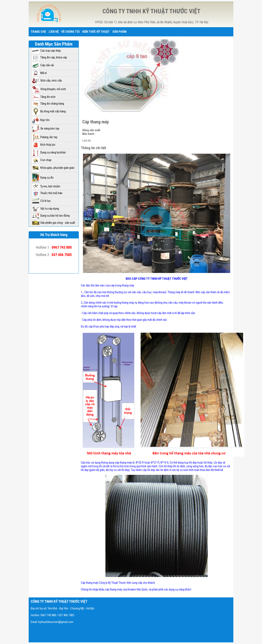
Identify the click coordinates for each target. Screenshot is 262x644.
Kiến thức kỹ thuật (96, 32)
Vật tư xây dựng (46, 209)
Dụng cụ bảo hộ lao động (51, 216)
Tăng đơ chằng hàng (48, 104)
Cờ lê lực (41, 201)
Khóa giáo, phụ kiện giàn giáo (53, 168)
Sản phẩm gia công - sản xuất (54, 223)
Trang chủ (38, 32)
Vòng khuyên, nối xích (49, 89)
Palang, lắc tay (45, 137)
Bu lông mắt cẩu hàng (49, 111)
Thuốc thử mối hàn (47, 193)
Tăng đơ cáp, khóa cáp (50, 57)
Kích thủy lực (44, 145)
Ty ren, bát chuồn (46, 186)
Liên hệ (54, 32)
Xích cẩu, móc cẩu (47, 80)
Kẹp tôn (41, 120)
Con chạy (42, 160)
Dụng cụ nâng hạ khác (49, 152)
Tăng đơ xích (44, 97)
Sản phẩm (119, 32)
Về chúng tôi (70, 32)
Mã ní (39, 73)
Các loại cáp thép (46, 51)
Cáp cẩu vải (43, 65)
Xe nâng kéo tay (46, 129)
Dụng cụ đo (43, 178)
